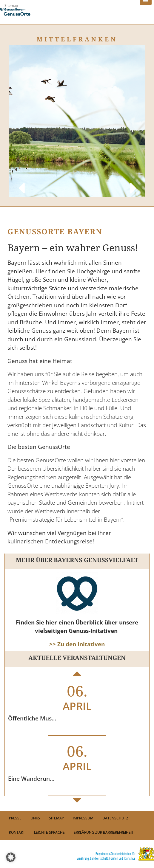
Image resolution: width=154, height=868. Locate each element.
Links (35, 818)
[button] (11, 857)
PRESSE (15, 818)
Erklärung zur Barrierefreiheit (104, 832)
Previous (21, 182)
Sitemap (11, 6)
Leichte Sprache (49, 832)
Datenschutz (115, 818)
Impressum (83, 818)
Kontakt (17, 832)
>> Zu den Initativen (77, 644)
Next (133, 182)
